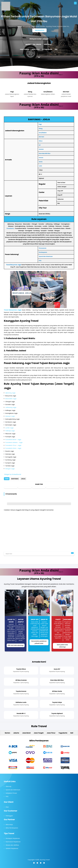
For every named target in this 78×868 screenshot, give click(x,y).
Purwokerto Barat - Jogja (13, 440)
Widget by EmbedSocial (12, 474)
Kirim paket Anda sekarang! (62, 646)
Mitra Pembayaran (12, 828)
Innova (41, 158)
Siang (41, 129)
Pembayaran (43, 252)
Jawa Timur (36, 49)
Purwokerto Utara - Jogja (13, 448)
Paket (58, 619)
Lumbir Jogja (9, 428)
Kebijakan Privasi (11, 793)
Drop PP (44, 619)
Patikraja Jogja (10, 431)
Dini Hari (41, 137)
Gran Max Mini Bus (45, 153)
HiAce (41, 141)
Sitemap (9, 786)
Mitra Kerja (9, 825)
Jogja (23, 479)
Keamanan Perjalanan (13, 842)
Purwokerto (10, 228)
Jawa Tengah (24, 49)
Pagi (40, 124)
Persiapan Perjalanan (13, 838)
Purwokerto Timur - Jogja (13, 445)
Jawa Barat (48, 44)
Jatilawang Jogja (11, 407)
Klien (7, 807)
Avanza (41, 149)
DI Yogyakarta (47, 49)
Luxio (40, 166)
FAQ (40, 261)
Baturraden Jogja (11, 399)
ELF (40, 145)
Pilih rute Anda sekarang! (16, 645)
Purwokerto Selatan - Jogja (14, 442)
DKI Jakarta (37, 44)
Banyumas (15, 479)
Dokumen (68, 619)
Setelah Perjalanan (12, 848)
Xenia (41, 162)
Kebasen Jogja (10, 416)
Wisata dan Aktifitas (12, 845)
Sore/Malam (43, 133)
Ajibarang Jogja (10, 393)
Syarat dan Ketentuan (46, 256)
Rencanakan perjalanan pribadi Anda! (39, 642)
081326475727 (40, 30)
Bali (56, 49)
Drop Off (35, 619)
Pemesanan (43, 248)
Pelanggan (9, 816)
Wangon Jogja (10, 469)
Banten (28, 44)
